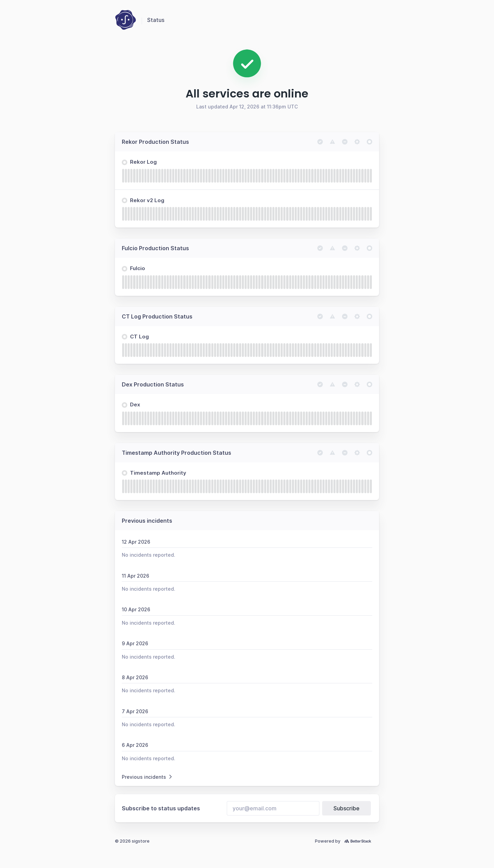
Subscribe (346, 808)
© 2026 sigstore (132, 841)
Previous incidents (148, 777)
